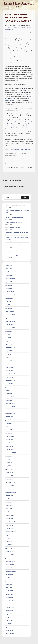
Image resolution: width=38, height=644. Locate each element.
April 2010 (9, 430)
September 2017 (10, 315)
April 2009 (9, 469)
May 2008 (8, 505)
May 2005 (8, 624)
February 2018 (10, 311)
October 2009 (10, 449)
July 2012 (8, 354)
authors (23, 166)
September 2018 (10, 295)
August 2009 (9, 456)
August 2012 (9, 351)
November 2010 (10, 407)
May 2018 (8, 305)
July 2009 (8, 459)
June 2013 (8, 338)
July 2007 (8, 538)
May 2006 (9, 584)
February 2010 (10, 436)
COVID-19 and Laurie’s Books (14, 218)
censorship (11, 167)
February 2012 (10, 367)
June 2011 (8, 387)
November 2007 (10, 525)
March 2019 (9, 285)
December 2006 (10, 561)
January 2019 (9, 288)
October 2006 (10, 568)
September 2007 (11, 532)
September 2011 (10, 380)
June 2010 (9, 423)
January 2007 (9, 558)
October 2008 (10, 489)
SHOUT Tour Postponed (13, 227)
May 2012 (8, 357)
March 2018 (9, 308)
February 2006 (10, 594)
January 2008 (9, 519)
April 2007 (9, 548)
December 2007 (10, 522)
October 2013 (10, 325)
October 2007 (10, 528)
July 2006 (8, 578)
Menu (19, 7)
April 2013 (9, 344)
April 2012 (9, 361)
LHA (8, 164)
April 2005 (9, 627)
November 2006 (10, 565)
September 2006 (11, 571)
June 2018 (8, 302)
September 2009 (11, 453)
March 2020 (9, 272)
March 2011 (9, 394)
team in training (26, 167)
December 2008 (10, 482)
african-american (13, 166)
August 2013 (9, 331)
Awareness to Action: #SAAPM (14, 251)
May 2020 (9, 265)
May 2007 (8, 545)
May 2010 (8, 426)
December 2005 (10, 601)
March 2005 (9, 630)
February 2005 (10, 634)
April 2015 (9, 318)
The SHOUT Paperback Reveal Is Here (17, 232)
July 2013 (8, 334)
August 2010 (9, 417)
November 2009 (10, 446)
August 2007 (9, 535)
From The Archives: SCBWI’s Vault (15, 206)
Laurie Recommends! (12, 256)
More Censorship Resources (14, 222)
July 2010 (8, 420)
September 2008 (11, 492)
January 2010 (9, 440)
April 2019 (9, 282)
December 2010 (10, 403)
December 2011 (10, 374)
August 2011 (9, 384)
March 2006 (9, 591)
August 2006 (9, 574)
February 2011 (10, 397)
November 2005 (10, 604)
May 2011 (8, 390)
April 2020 (9, 269)
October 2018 (10, 292)
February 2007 (10, 555)
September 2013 (10, 328)
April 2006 (9, 588)
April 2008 (9, 509)
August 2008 (9, 496)
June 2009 (9, 463)
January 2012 (9, 371)
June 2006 (9, 581)
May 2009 (9, 466)
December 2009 (10, 443)
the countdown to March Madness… (20, 149)
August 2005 (9, 614)
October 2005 (10, 607)
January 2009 (9, 479)
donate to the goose (17, 122)
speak (18, 167)
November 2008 (10, 486)
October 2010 (10, 410)
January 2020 (9, 275)
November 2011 (10, 377)
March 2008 (9, 512)
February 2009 (10, 476)
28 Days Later (22, 90)
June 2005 (9, 620)
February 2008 (10, 515)
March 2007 (9, 551)
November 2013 (10, 321)
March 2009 (9, 472)
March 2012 (9, 364)
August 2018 (9, 298)
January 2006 (9, 597)
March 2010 (9, 433)
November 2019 (10, 279)
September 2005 (11, 611)
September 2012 (10, 348)
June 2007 (9, 542)
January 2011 (9, 400)
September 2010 (11, 413)
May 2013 (8, 341)
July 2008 (8, 499)
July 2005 (8, 617)
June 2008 (9, 502)
